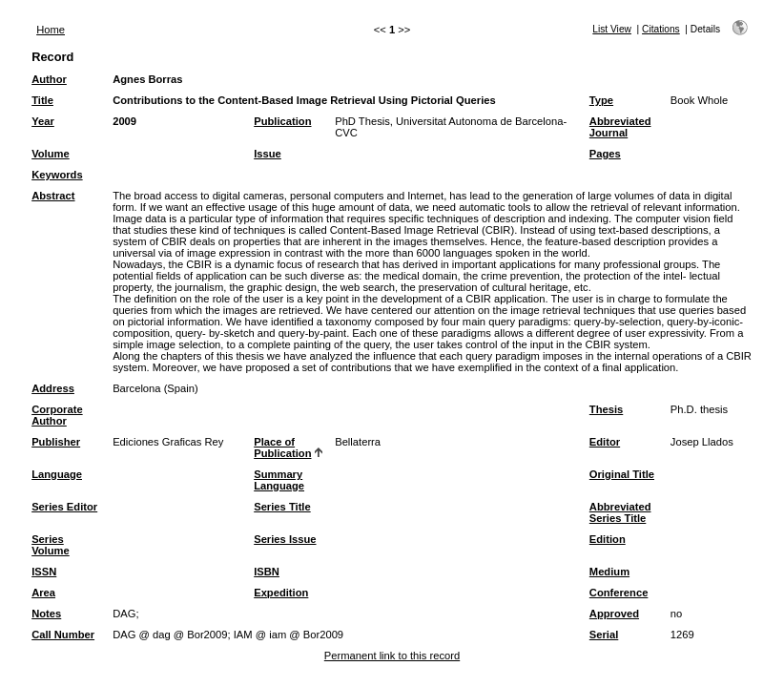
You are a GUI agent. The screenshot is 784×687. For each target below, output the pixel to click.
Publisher (56, 442)
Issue (268, 154)
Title (42, 100)
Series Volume (51, 545)
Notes (46, 614)
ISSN (44, 572)
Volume (51, 154)
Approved (614, 614)
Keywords (57, 175)
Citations (661, 29)
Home (51, 30)
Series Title (282, 507)
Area (43, 593)
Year (43, 121)
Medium (609, 572)
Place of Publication (282, 448)
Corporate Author (57, 415)
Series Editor (64, 507)
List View (612, 29)
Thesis (606, 409)
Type (601, 100)
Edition (608, 539)
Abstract (53, 196)
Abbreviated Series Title (620, 512)
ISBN (267, 572)
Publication (282, 121)
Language (57, 474)
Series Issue (285, 539)
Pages (605, 154)
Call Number (63, 635)
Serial (604, 635)
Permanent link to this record (392, 656)
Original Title (622, 474)
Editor (605, 442)
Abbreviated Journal (620, 127)
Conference (619, 593)
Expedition (281, 593)
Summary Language (279, 480)
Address (53, 388)
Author (49, 79)
